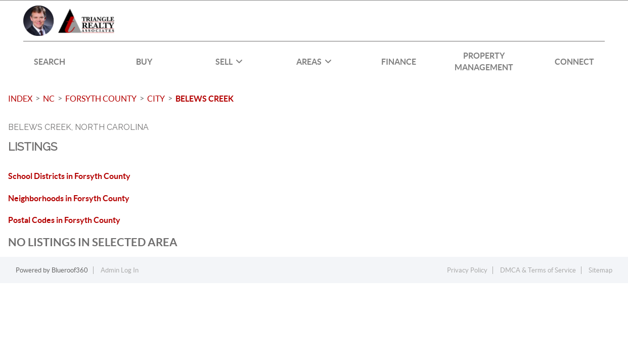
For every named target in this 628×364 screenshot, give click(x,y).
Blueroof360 (70, 270)
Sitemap (600, 270)
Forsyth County (101, 99)
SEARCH (50, 62)
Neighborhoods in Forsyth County (69, 198)
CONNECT (574, 62)
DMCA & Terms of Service (538, 270)
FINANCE (399, 62)
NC (49, 99)
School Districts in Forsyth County (69, 176)
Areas (314, 62)
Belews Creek (205, 99)
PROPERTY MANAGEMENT (484, 61)
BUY (144, 62)
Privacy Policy (467, 270)
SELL (229, 62)
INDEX (20, 99)
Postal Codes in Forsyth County (64, 220)
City (156, 99)
